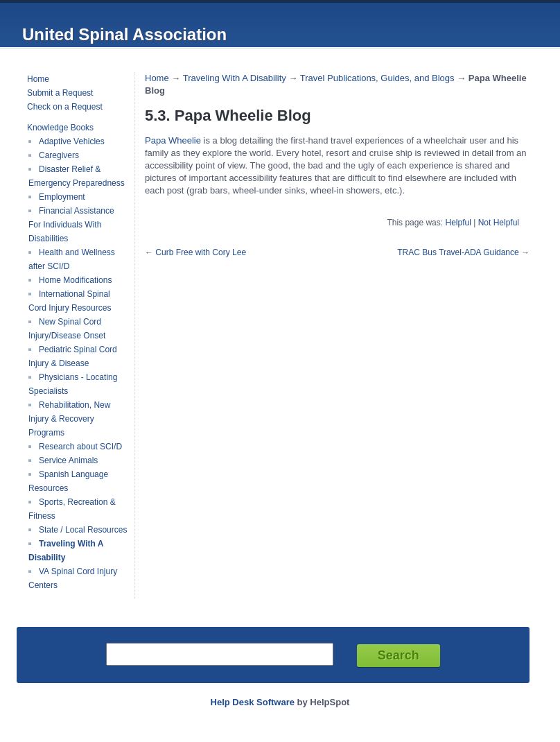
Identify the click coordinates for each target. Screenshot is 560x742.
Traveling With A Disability (235, 78)
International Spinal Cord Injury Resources (70, 301)
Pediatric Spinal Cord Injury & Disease (73, 356)
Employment (62, 197)
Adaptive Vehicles (72, 141)
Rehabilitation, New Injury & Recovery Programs (69, 419)
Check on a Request (65, 107)
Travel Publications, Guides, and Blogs (377, 78)
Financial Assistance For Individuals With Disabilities (71, 225)
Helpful (458, 223)
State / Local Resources (83, 530)
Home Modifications (75, 280)
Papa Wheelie (173, 140)
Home (38, 79)
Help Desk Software (253, 702)
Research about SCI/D (80, 447)
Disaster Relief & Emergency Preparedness (77, 176)
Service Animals (68, 460)
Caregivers (59, 155)
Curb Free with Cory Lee (201, 252)
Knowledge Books (60, 128)
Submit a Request (60, 93)
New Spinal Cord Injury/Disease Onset (67, 329)
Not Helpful (499, 223)
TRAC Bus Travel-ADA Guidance (458, 252)
